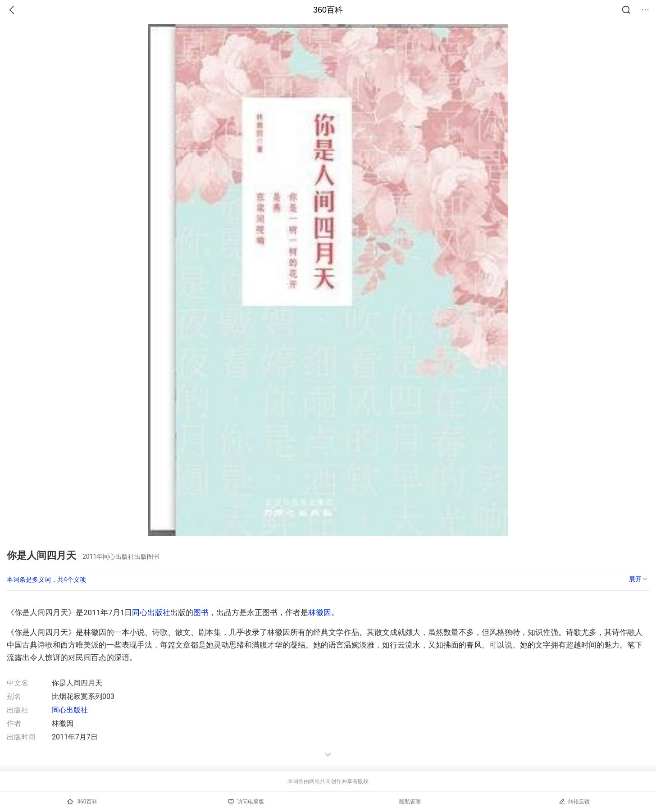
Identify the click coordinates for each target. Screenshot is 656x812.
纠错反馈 (574, 801)
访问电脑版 (246, 802)
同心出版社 (151, 612)
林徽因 (320, 612)
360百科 (328, 10)
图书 (201, 612)
